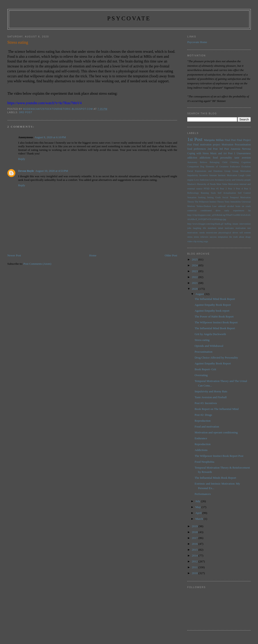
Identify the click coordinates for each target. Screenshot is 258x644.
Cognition (246, 162)
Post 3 (231, 189)
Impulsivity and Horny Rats (211, 391)
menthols (212, 228)
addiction (192, 158)
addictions (205, 158)
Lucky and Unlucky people (238, 180)
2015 (195, 550)
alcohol (231, 206)
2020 (195, 289)
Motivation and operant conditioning (216, 432)
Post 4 (239, 189)
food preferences (196, 149)
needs (202, 233)
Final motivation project (207, 145)
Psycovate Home (197, 42)
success (213, 237)
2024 (195, 265)
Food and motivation (207, 427)
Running (205, 193)
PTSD (207, 189)
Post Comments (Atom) (37, 264)
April (199, 513)
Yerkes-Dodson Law (207, 206)
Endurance (235, 167)
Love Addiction (202, 180)
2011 (195, 567)
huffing (228, 224)
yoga (206, 241)
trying (200, 241)
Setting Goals (214, 197)
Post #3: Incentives (206, 403)
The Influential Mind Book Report (215, 299)
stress (190, 237)
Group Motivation (241, 171)
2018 (195, 532)
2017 (195, 538)
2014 (195, 555)
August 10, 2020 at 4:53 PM (52, 171)
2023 (195, 271)
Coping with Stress (198, 153)
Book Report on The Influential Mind (217, 409)
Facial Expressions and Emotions (205, 171)
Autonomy (192, 162)
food (215, 158)
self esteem (245, 233)
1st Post (195, 139)
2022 (195, 277)
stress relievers (201, 237)
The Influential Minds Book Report (215, 478)
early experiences (234, 210)
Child (225, 162)
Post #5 (215, 189)
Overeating (201, 375)
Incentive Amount (208, 175)
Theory (220, 202)
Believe (203, 162)
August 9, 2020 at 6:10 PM (50, 137)
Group (227, 171)
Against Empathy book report (212, 311)
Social (225, 197)
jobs (189, 228)
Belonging (215, 162)
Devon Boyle (26, 171)
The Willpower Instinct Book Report (216, 322)
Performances (203, 494)
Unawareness (244, 153)
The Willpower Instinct (206, 202)
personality (226, 158)
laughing (197, 228)
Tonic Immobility (233, 202)
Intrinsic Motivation (228, 175)
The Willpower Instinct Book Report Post (219, 456)
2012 (195, 561)
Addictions (201, 450)
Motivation (228, 145)
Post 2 (223, 189)
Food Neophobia (204, 462)
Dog (202, 167)
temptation (223, 237)
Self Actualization (227, 193)
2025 (195, 259)
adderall (222, 206)
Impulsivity (193, 175)
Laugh (241, 175)
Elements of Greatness (217, 167)
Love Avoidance (217, 180)
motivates (229, 228)
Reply (22, 159)
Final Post (230, 140)
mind (220, 228)
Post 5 (247, 189)
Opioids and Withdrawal (209, 346)
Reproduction (203, 421)
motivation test (243, 228)
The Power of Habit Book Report (214, 316)
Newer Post (14, 255)
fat (250, 210)
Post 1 (232, 153)
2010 (195, 573)
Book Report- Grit (205, 369)
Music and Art (218, 153)
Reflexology (193, 193)
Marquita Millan (214, 140)
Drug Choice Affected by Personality (216, 358)
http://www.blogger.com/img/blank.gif (205, 224)
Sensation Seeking (196, 197)
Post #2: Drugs (203, 415)
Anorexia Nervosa (241, 149)
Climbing (234, 162)
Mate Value (222, 184)
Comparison (193, 167)
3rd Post (26, 112)
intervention (245, 224)
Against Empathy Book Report (213, 305)
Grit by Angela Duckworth (210, 334)
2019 (195, 526)
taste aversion (242, 158)
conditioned (206, 210)
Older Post (171, 255)
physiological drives (228, 233)
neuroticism (212, 233)
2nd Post (213, 149)
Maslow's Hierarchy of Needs (201, 184)
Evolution (246, 167)
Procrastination (243, 145)
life (204, 228)
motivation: (193, 233)
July (198, 501)
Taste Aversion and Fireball (211, 397)
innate (235, 224)
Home (93, 255)
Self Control (244, 193)
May (198, 507)
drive (218, 210)
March (200, 519)
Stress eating (202, 340)
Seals (213, 193)
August (200, 294)
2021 (195, 283)
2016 (195, 544)
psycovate (129, 18)
